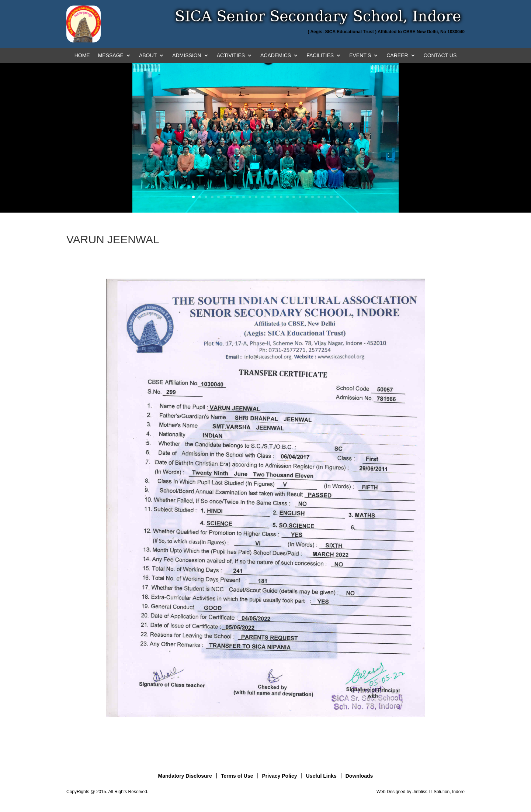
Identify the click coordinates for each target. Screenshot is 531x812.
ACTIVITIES (231, 56)
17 (294, 197)
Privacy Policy (280, 776)
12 (262, 197)
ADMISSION (187, 56)
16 (287, 197)
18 (300, 197)
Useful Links (321, 776)
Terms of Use (237, 776)
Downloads (359, 776)
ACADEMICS (276, 56)
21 (319, 197)
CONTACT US (440, 56)
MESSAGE (111, 56)
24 (338, 197)
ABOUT (148, 56)
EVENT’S (360, 56)
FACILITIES (320, 56)
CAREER (397, 56)
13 (269, 197)
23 (331, 197)
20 (313, 197)
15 (281, 197)
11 (256, 197)
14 (275, 197)
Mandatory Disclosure (185, 776)
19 (306, 197)
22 (325, 197)
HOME (82, 56)
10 (250, 197)
